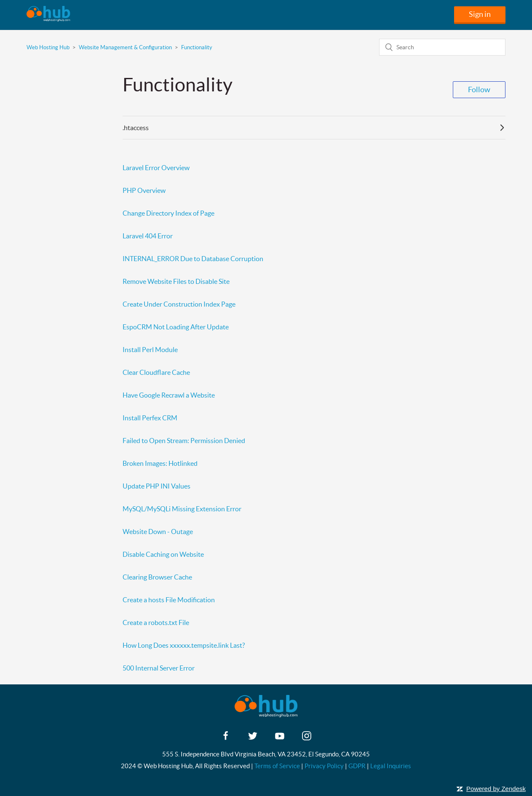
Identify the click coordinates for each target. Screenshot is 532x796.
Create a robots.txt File (156, 622)
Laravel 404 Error (148, 236)
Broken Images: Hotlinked (160, 463)
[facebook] (226, 739)
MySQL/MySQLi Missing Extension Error (182, 509)
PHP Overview (144, 190)
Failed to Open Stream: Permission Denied (184, 441)
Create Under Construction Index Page (179, 304)
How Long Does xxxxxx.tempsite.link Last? (184, 645)
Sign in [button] (480, 14)
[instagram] (307, 739)
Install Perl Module (150, 350)
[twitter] (253, 739)
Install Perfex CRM (150, 418)
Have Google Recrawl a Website (169, 395)
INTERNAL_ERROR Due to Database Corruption (193, 259)
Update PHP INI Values (156, 486)
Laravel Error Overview (156, 168)
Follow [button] (479, 89)
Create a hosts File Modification (169, 600)
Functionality (197, 47)
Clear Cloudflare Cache (156, 372)
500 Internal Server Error (159, 668)
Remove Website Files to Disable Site (176, 281)
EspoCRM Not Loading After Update (176, 327)
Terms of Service (277, 766)
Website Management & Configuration (125, 47)
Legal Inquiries (391, 766)
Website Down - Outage (158, 532)
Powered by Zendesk (496, 789)
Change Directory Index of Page (168, 213)
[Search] (442, 47)
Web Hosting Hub (48, 47)
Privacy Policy (324, 766)
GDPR (357, 766)
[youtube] (280, 739)
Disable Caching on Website (163, 554)
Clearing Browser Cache (157, 577)
